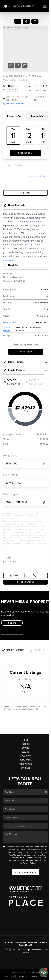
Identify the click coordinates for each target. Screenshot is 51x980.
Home (26, 740)
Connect (26, 768)
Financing (26, 756)
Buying (26, 748)
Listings (26, 744)
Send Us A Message (26, 872)
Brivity (23, 973)
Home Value (26, 760)
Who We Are (26, 764)
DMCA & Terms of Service (27, 976)
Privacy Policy (29, 863)
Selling (26, 752)
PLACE (29, 945)
